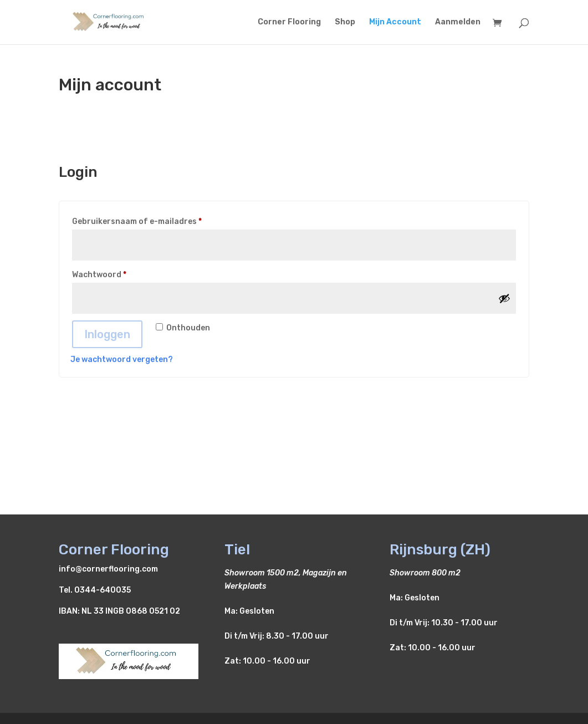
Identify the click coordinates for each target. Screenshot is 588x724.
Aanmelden (458, 22)
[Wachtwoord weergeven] (504, 298)
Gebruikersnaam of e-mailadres (150, 220)
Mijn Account (395, 22)
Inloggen (107, 334)
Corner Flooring (289, 22)
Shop (345, 22)
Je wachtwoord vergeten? (122, 360)
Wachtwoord (113, 273)
